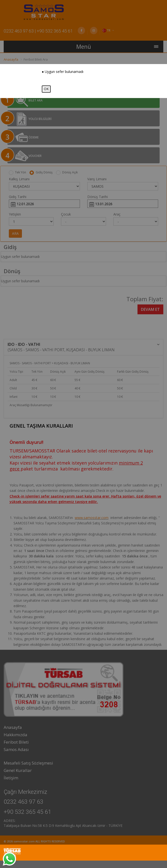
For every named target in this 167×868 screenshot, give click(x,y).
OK (46, 89)
